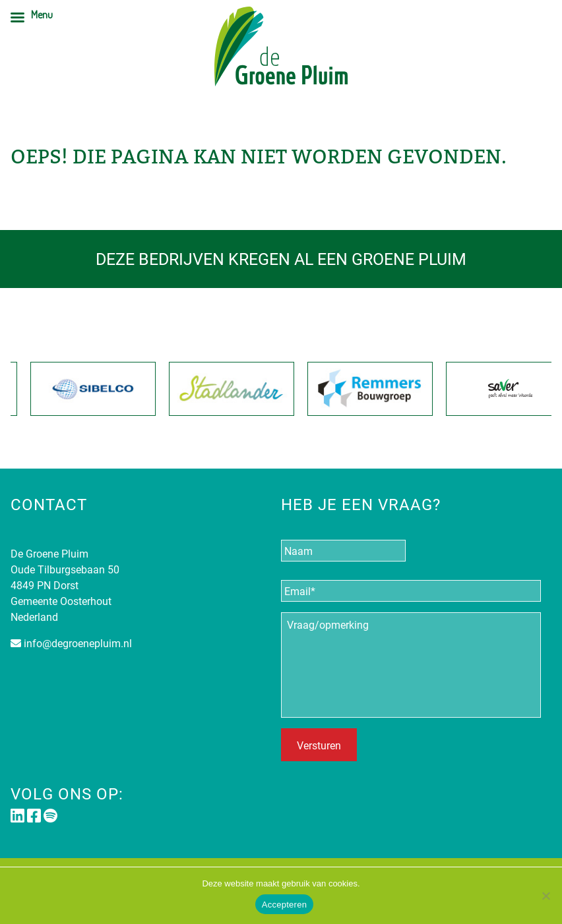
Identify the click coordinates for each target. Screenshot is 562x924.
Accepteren (284, 905)
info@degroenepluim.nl (78, 643)
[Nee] (546, 896)
